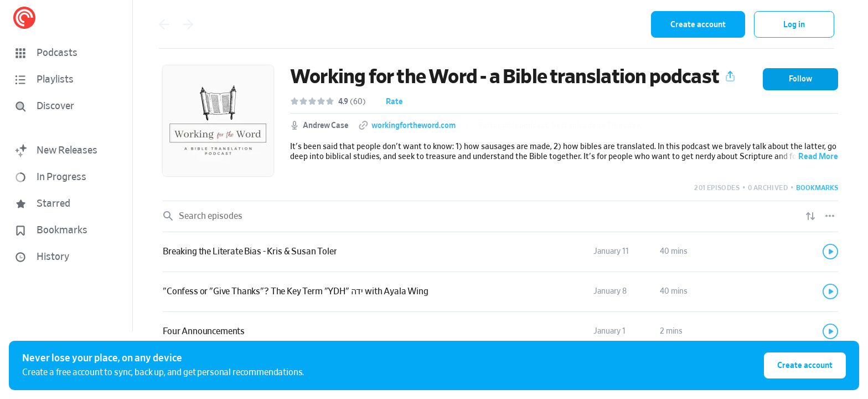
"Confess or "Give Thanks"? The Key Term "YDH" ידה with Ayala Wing (296, 291)
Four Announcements (204, 331)
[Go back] (164, 24)
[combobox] (570, 24)
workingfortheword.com (414, 126)
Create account (698, 25)
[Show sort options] (810, 216)
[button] (66, 53)
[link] (500, 252)
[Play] (830, 252)
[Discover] (64, 106)
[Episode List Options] (830, 216)
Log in (794, 25)
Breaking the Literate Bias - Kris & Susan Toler (250, 252)
